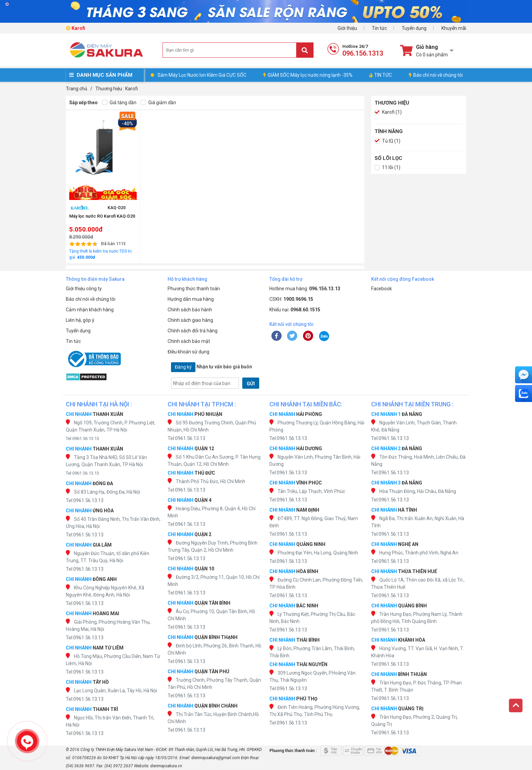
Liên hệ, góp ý (80, 320)
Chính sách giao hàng (190, 320)
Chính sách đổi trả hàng (193, 331)
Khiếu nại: (295, 310)
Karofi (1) (388, 112)
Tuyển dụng (414, 28)
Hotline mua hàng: (305, 289)
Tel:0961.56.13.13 (82, 438)
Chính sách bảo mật (189, 341)
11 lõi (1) (387, 168)
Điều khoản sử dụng (188, 352)
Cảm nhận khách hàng (90, 310)
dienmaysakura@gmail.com (216, 758)
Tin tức (379, 28)
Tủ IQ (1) (387, 141)
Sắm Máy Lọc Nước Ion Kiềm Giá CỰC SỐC (202, 75)
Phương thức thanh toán (194, 289)
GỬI (251, 384)
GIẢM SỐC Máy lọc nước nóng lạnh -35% (308, 75)
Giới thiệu (347, 28)
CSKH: (291, 299)
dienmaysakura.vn (166, 766)
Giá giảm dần (158, 103)
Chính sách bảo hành (190, 310)
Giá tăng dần (119, 103)
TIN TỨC (381, 75)
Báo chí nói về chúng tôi (436, 75)
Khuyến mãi (454, 28)
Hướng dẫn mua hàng (191, 299)
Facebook (382, 289)
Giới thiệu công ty (84, 289)
